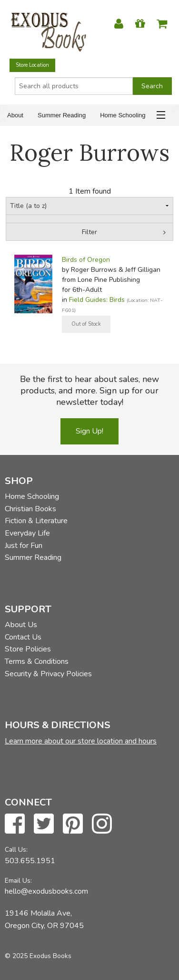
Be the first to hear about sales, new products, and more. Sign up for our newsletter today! (89, 391)
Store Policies (28, 649)
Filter (89, 232)
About (15, 115)
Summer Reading (62, 115)
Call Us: (16, 850)
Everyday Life (27, 533)
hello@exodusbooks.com (46, 891)
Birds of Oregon (86, 260)
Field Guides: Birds (97, 300)
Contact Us (23, 637)
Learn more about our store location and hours (81, 741)
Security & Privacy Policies (48, 674)
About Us (21, 625)
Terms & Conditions (37, 661)
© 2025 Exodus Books (38, 956)
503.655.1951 (30, 861)
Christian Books (30, 509)
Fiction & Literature (36, 521)
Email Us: (18, 881)
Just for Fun (24, 546)
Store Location (32, 65)
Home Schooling (123, 115)
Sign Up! (89, 431)
